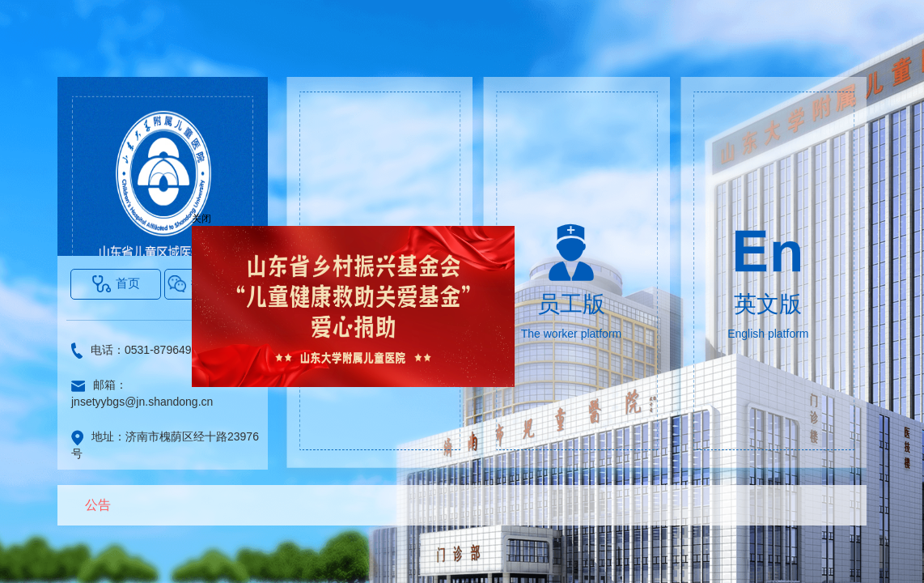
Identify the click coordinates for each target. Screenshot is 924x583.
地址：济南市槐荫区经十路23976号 (165, 445)
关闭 (205, 222)
